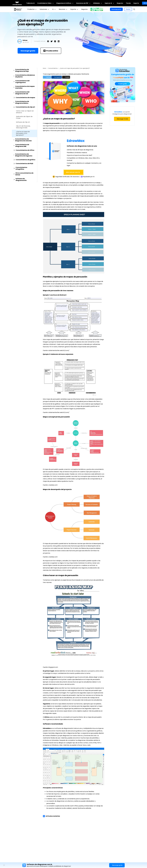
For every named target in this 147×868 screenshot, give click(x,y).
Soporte (136, 3)
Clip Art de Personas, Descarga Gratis (23, 127)
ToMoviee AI (30, 3)
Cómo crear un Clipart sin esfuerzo (25, 112)
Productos (32, 9)
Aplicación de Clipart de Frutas (24, 117)
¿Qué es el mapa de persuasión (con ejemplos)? (23, 133)
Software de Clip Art (23, 122)
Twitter (47, 77)
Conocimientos (53, 68)
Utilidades (98, 3)
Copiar (66, 77)
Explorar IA (109, 3)
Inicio (44, 68)
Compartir (57, 77)
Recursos (63, 9)
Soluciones (45, 9)
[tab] (24, 70)
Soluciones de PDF (83, 3)
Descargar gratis (28, 51)
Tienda (128, 3)
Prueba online (51, 51)
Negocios (120, 3)
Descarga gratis (116, 9)
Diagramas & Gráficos (65, 3)
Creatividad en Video (45, 3)
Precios (128, 9)
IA (54, 9)
